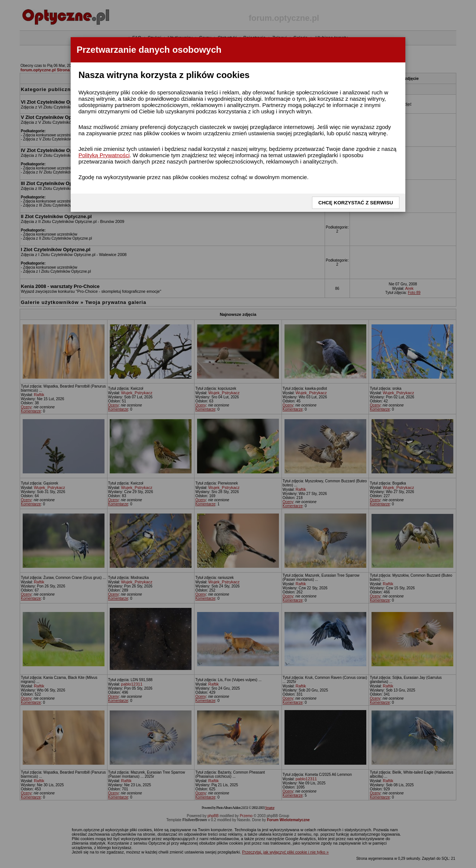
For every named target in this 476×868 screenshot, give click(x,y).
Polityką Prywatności (104, 155)
